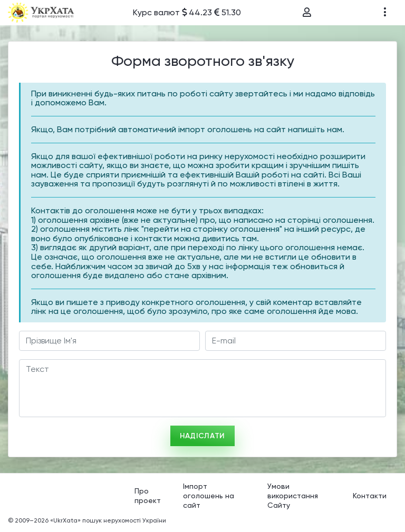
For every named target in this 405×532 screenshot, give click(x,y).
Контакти (370, 496)
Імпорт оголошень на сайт (209, 495)
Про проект (148, 496)
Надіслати (202, 436)
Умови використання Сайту (293, 495)
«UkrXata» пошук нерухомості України (108, 520)
